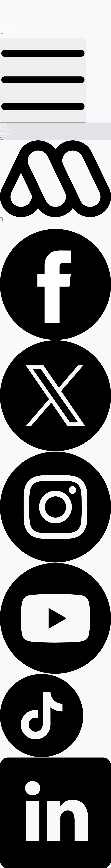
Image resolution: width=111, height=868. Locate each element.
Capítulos (3, 128)
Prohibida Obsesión (7, 28)
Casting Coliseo (6, 133)
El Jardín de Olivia (7, 32)
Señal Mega (4, 223)
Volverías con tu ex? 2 (8, 30)
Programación (5, 130)
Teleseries (4, 125)
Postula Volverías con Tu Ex (10, 131)
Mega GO (3, 136)
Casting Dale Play (6, 135)
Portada (3, 123)
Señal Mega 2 (5, 225)
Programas (4, 126)
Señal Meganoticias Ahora (9, 226)
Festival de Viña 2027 (8, 27)
